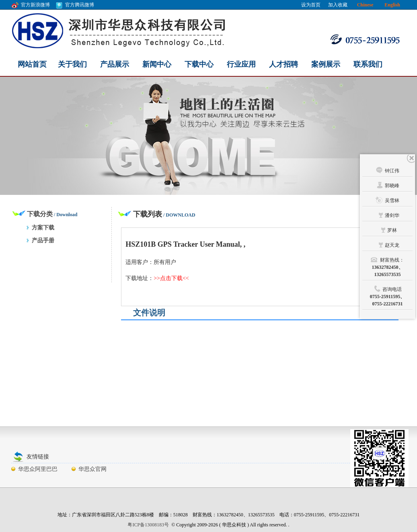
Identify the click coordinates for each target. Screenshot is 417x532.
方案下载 (43, 228)
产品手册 (43, 240)
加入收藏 (338, 5)
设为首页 (311, 5)
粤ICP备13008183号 (148, 525)
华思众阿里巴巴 (38, 469)
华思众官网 (92, 469)
